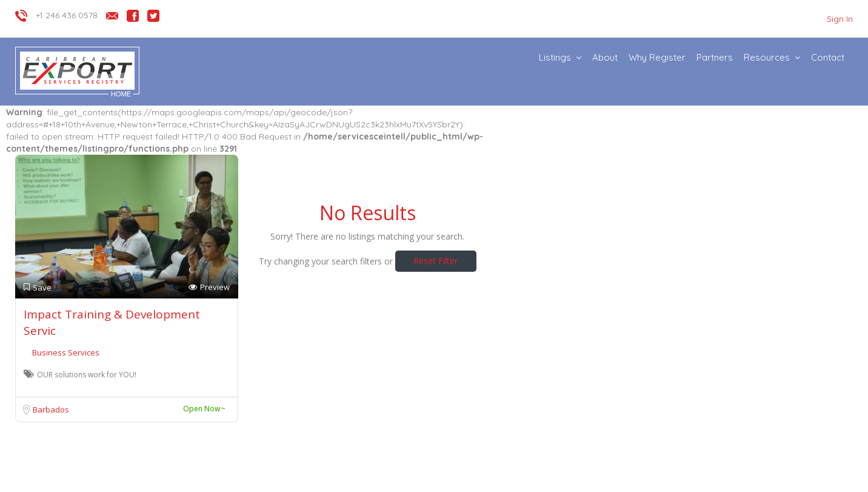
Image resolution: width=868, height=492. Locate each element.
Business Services (66, 352)
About (605, 57)
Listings (555, 57)
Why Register (657, 57)
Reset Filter (436, 261)
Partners (715, 57)
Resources (767, 57)
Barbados (51, 409)
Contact (828, 57)
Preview (209, 287)
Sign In (840, 19)
